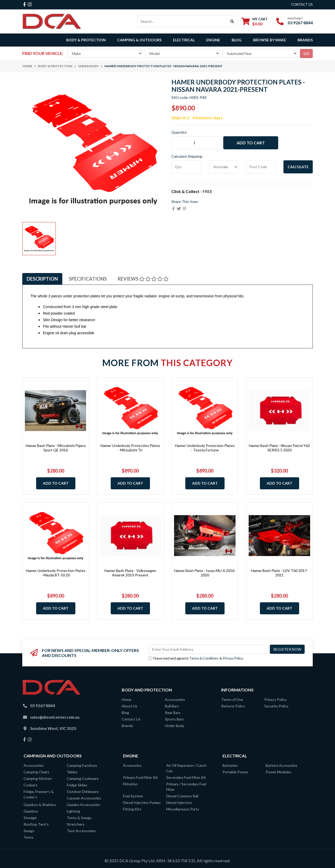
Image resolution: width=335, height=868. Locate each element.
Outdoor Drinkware (83, 792)
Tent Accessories (81, 831)
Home (127, 699)
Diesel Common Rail (182, 796)
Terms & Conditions (204, 658)
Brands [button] (305, 40)
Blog (237, 40)
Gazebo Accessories (83, 805)
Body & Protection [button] (86, 40)
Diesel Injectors (179, 802)
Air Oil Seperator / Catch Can (186, 768)
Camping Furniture (82, 765)
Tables (72, 772)
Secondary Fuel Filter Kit (186, 777)
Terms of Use (232, 699)
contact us (302, 4)
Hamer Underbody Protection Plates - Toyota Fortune (205, 448)
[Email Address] (209, 649)
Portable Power (235, 772)
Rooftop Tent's (36, 824)
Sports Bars (174, 719)
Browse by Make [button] (270, 40)
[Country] (224, 167)
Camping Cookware (83, 778)
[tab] (42, 279)
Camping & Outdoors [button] (139, 40)
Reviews (143, 279)
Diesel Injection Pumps (142, 802)
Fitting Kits (132, 809)
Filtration (130, 784)
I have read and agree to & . (196, 658)
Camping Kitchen (38, 778)
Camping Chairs (36, 772)
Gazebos (31, 811)
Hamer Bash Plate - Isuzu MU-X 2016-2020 (205, 573)
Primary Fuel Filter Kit (140, 777)
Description (42, 279)
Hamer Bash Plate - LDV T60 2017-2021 (280, 573)
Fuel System (133, 796)
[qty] (186, 167)
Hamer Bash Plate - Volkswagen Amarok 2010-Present (130, 573)
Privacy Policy (233, 658)
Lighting (73, 811)
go (306, 53)
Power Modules (278, 772)
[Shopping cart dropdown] (255, 21)
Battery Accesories (281, 765)
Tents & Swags (79, 818)
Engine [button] (213, 40)
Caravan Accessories (84, 798)
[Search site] (232, 21)
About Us (130, 706)
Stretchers (76, 824)
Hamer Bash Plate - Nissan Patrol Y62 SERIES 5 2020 (279, 448)
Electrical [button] (184, 40)
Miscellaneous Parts (183, 809)
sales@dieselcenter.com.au (55, 717)
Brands (127, 726)
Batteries (230, 765)
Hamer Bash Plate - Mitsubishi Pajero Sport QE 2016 (56, 448)
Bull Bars (172, 706)
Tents (29, 837)
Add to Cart (251, 143)
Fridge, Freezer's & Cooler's (39, 794)
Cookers (30, 785)
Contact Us (131, 719)
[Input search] (182, 21)
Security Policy (276, 706)
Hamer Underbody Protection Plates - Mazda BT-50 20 (56, 573)
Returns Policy (233, 706)
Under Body (175, 726)
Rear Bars (173, 713)
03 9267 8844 (300, 23)
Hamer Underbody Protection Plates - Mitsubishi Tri (130, 448)
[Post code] (261, 167)
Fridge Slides (77, 785)
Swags (29, 831)
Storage (30, 818)
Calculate (298, 167)
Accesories (132, 765)
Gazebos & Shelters (40, 805)
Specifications (88, 279)
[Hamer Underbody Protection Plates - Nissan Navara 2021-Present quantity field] (196, 143)
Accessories (175, 699)
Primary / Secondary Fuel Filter (186, 787)
